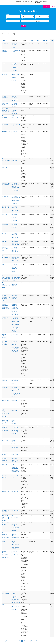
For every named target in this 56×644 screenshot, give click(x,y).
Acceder (38, 3)
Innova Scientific (15, 510)
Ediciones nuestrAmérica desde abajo (15, 117)
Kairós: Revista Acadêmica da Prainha (6, 401)
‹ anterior (13, 641)
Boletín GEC (5, 388)
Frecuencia (38, 19)
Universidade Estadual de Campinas (15, 284)
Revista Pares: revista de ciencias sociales (6, 167)
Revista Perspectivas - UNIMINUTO (6, 98)
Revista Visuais (6, 225)
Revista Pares (15, 166)
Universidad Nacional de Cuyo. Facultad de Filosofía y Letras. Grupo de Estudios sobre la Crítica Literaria (16, 392)
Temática (23, 14)
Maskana (4, 242)
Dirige (52, 40)
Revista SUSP (5, 43)
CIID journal (5, 605)
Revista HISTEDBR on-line (6, 249)
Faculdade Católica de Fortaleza (14, 401)
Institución (23, 19)
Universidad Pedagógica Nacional (14, 160)
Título (7, 14)
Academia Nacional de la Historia (15, 447)
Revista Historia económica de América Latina (6, 110)
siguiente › (43, 641)
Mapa (54, 7)
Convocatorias (27, 2)
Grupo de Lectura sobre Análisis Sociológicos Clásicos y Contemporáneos (16, 382)
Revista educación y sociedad (5, 440)
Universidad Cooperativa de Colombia (15, 455)
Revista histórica (6, 446)
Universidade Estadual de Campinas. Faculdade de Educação (15, 209)
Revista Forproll (6, 196)
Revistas (19, 2)
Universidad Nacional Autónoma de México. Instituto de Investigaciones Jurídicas (15, 544)
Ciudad (8, 19)
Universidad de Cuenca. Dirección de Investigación (16, 243)
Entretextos (5, 124)
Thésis (4, 63)
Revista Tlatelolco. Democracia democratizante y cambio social (6, 554)
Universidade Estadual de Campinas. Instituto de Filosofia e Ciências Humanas (15, 269)
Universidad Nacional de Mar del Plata (15, 105)
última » (49, 641)
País (36, 14)
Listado (47, 7)
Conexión (4, 464)
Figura (4, 264)
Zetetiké (4, 233)
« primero (7, 641)
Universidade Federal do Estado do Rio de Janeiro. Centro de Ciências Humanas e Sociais (16, 77)
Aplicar (24, 26)
